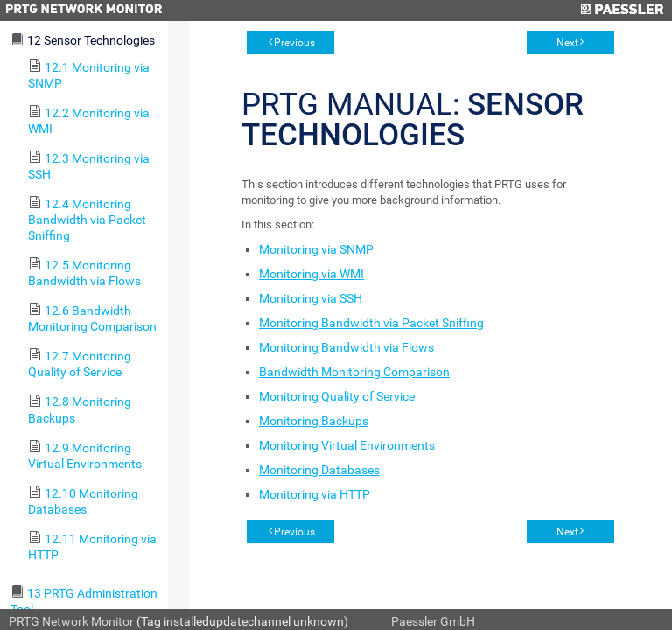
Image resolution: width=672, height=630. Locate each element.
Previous (294, 43)
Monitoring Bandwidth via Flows (346, 347)
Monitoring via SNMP (316, 249)
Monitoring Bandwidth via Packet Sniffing (371, 323)
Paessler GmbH (433, 621)
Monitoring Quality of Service (337, 396)
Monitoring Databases (319, 470)
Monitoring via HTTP (315, 494)
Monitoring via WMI (311, 274)
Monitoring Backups (314, 421)
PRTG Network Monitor (71, 621)
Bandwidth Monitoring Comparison (354, 372)
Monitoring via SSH (311, 298)
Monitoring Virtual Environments (347, 445)
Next (567, 43)
